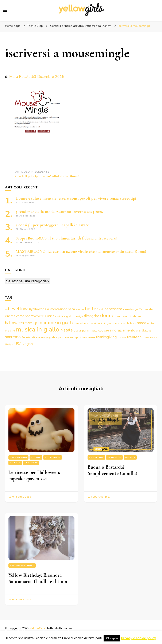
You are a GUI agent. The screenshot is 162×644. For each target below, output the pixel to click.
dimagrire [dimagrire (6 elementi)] (92, 316)
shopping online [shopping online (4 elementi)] (63, 337)
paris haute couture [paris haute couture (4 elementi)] (96, 330)
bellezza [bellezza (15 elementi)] (94, 309)
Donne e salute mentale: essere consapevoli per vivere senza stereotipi (76, 198)
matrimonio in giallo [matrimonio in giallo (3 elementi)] (102, 323)
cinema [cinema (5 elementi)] (10, 316)
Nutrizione (53, 457)
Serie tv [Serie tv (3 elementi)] (26, 337)
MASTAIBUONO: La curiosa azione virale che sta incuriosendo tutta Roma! (81, 252)
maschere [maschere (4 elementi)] (82, 323)
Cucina (36, 457)
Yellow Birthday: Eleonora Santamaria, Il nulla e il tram (38, 578)
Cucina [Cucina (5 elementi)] (50, 316)
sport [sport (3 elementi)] (78, 337)
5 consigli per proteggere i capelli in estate (52, 225)
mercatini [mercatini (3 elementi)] (121, 323)
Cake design (18, 457)
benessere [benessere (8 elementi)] (113, 309)
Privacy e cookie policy (138, 638)
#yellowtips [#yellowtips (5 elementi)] (38, 309)
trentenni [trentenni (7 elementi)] (135, 337)
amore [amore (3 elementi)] (80, 309)
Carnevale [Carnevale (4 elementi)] (146, 309)
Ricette (15, 463)
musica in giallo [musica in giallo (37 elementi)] (38, 329)
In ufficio (114, 457)
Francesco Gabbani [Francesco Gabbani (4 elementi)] (129, 316)
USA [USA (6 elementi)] (18, 344)
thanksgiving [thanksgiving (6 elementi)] (106, 337)
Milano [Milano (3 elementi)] (131, 323)
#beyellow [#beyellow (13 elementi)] (16, 309)
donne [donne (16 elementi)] (107, 315)
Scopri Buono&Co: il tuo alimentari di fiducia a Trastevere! (66, 238)
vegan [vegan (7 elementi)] (28, 344)
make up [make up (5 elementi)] (31, 323)
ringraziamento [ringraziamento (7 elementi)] (123, 330)
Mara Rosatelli (22, 77)
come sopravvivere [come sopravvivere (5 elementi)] (30, 316)
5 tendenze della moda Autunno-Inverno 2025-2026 (59, 212)
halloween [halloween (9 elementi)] (14, 323)
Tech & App (35, 26)
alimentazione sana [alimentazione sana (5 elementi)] (61, 309)
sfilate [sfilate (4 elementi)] (36, 337)
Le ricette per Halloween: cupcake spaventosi (34, 476)
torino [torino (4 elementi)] (122, 337)
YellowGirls (37, 628)
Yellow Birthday (22, 566)
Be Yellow (96, 457)
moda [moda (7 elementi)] (141, 323)
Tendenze (31, 463)
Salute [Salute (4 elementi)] (147, 330)
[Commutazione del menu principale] (5, 10)
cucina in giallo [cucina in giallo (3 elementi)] (64, 316)
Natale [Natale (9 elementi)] (66, 330)
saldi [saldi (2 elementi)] (139, 331)
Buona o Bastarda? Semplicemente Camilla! (112, 470)
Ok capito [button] (112, 638)
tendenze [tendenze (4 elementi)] (89, 337)
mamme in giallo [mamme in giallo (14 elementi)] (56, 323)
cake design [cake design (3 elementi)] (130, 309)
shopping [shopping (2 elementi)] (46, 338)
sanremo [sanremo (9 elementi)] (13, 337)
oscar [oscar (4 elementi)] (77, 330)
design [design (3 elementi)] (79, 316)
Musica (130, 457)
